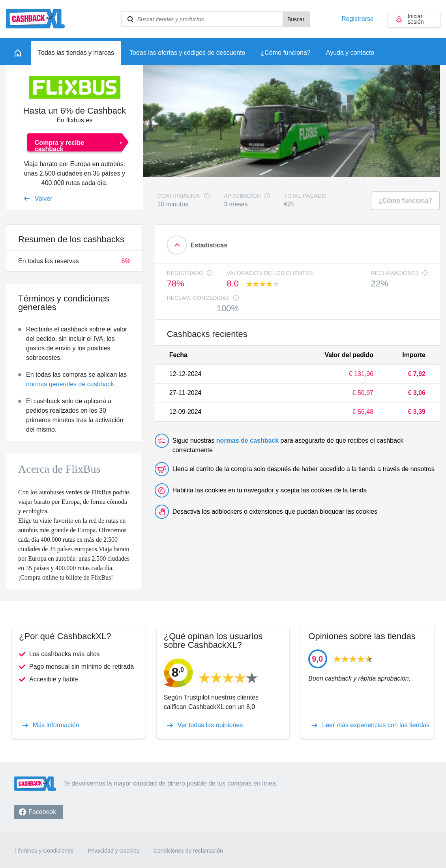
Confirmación (179, 196)
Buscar (296, 19)
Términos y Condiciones (44, 851)
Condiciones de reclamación (188, 851)
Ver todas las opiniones (210, 725)
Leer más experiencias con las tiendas (376, 725)
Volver (43, 199)
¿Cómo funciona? (405, 201)
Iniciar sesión (416, 19)
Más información (56, 725)
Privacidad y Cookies (113, 851)
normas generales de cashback (70, 384)
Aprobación (242, 196)
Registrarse (358, 19)
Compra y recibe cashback (59, 145)
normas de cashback (247, 441)
